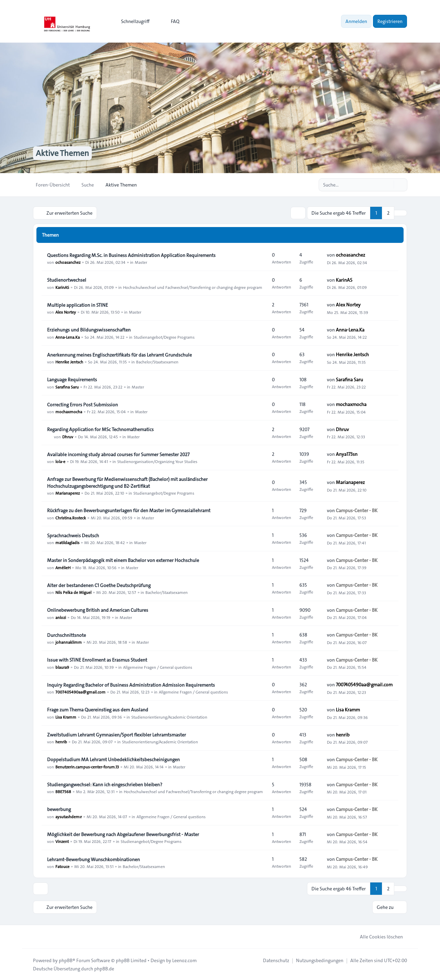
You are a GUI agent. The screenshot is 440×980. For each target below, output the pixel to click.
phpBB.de (104, 968)
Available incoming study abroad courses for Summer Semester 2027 (118, 454)
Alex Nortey (66, 312)
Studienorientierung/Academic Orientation (169, 717)
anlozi (61, 617)
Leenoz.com (184, 960)
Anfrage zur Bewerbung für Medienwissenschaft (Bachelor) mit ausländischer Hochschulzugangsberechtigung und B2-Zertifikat (127, 483)
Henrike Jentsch (69, 362)
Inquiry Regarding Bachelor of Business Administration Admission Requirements (131, 685)
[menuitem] (132, 21)
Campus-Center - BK (357, 510)
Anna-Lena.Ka (68, 337)
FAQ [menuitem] (171, 21)
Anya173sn (347, 454)
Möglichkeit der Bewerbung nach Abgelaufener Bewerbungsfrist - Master (123, 834)
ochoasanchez (68, 262)
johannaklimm (69, 642)
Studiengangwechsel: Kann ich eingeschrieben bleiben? (105, 785)
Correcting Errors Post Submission (82, 405)
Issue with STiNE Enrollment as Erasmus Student (97, 660)
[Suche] (388, 185)
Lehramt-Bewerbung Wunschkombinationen (93, 859)
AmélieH (63, 567)
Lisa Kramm (66, 717)
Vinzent (62, 841)
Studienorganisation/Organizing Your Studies (157, 461)
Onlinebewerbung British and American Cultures (98, 610)
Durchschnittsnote (67, 635)
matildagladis (67, 542)
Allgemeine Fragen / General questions (158, 667)
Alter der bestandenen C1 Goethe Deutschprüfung (99, 585)
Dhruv (68, 436)
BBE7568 (63, 791)
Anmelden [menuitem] (356, 21)
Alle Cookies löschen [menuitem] (377, 936)
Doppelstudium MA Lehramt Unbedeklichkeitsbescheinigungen (113, 759)
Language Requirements (72, 380)
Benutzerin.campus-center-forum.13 (87, 766)
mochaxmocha (69, 412)
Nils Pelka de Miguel (73, 592)
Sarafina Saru (67, 386)
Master (141, 262)
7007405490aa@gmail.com (80, 692)
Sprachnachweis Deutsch (73, 536)
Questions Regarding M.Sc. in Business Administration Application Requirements (131, 255)
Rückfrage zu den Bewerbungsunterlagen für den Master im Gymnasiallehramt (129, 510)
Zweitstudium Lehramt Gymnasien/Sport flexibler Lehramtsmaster (117, 735)
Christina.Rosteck (71, 517)
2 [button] (388, 213)
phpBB (66, 960)
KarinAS (62, 287)
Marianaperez (68, 493)
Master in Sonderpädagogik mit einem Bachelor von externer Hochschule (123, 560)
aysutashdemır (69, 816)
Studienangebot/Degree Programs (164, 337)
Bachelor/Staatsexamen (157, 362)
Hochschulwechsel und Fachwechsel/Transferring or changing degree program (193, 287)
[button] (400, 213)
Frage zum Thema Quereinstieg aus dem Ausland (98, 710)
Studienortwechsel (67, 280)
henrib (61, 742)
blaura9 (62, 667)
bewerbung (59, 810)
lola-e (60, 461)
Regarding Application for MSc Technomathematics (100, 429)
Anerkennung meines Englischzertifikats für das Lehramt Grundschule (119, 355)
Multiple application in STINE (78, 305)
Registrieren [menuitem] (390, 21)
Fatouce (62, 866)
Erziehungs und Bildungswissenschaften (89, 330)
